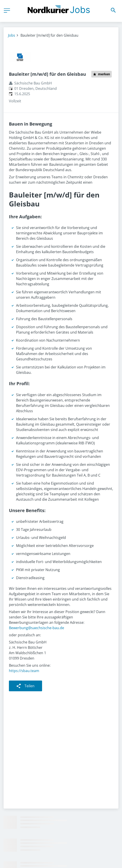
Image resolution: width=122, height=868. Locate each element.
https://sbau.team (24, 671)
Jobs (12, 35)
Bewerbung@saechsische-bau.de (37, 628)
